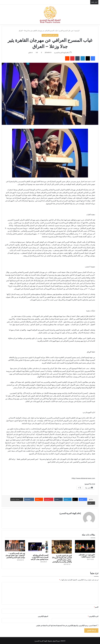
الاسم (96, 606)
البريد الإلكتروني (93, 615)
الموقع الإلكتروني (43, 615)
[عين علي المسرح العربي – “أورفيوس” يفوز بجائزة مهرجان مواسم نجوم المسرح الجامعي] (15, 545)
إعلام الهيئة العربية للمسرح (61, 53)
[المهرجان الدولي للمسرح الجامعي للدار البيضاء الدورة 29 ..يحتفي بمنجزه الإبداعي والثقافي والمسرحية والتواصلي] (62, 546)
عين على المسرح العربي (66, 31)
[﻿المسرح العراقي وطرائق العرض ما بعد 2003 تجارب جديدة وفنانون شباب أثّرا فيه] (38, 546)
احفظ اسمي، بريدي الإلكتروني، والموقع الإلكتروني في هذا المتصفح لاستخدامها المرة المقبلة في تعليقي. (66, 625)
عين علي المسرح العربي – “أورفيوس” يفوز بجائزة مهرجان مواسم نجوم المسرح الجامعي (15, 554)
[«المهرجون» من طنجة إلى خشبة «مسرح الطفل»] (85, 546)
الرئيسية (78, 31)
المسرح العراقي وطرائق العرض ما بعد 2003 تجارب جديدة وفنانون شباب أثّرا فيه (40, 556)
